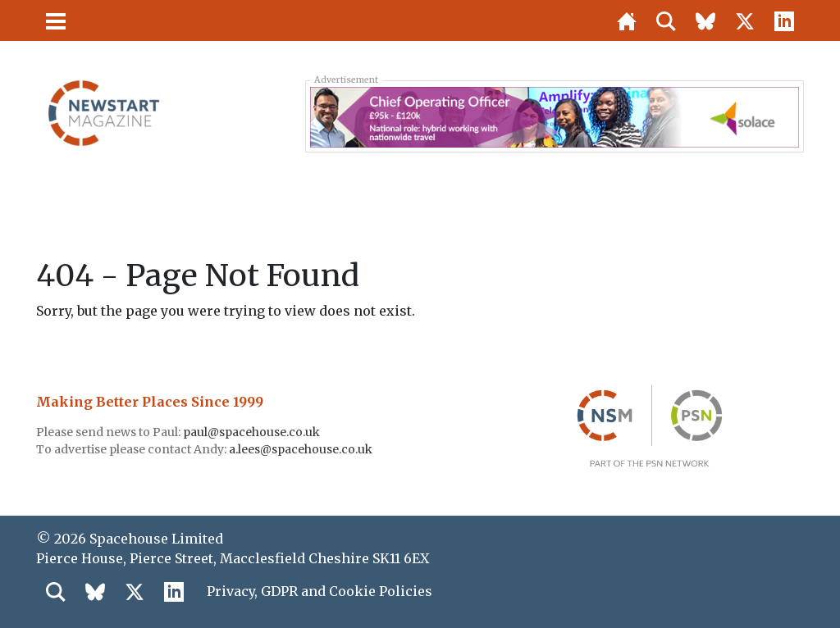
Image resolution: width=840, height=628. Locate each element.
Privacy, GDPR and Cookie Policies (320, 591)
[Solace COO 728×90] (555, 116)
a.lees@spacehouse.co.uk (302, 449)
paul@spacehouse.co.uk (253, 432)
